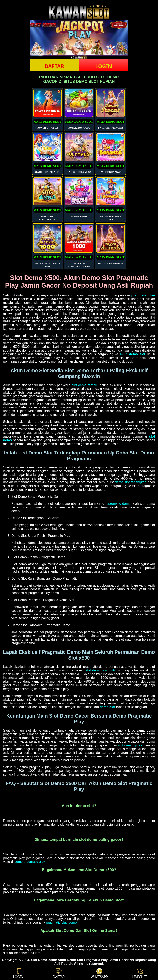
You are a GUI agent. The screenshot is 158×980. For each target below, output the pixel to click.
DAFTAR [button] (54, 66)
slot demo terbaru (85, 385)
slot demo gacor (130, 745)
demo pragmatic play (30, 862)
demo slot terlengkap (131, 482)
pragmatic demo (118, 504)
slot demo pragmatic (101, 670)
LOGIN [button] (104, 66)
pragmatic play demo (61, 922)
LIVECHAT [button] (140, 974)
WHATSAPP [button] (99, 974)
